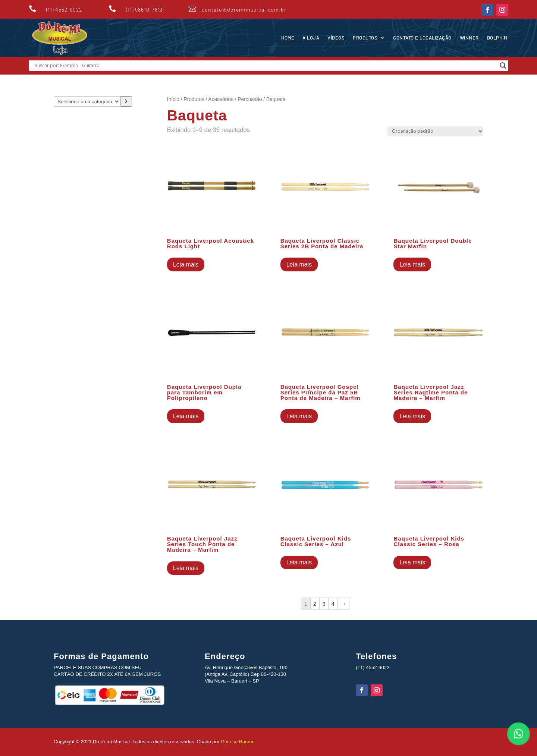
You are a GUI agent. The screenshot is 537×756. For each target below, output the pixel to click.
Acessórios (221, 99)
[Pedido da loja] (435, 131)
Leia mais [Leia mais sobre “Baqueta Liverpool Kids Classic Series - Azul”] (299, 562)
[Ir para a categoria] (126, 101)
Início (173, 99)
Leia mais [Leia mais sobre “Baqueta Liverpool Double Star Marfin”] (412, 264)
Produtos (365, 38)
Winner (469, 38)
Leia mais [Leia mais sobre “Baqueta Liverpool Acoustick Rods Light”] (186, 264)
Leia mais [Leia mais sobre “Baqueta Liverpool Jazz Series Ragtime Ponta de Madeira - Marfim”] (412, 416)
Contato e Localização (422, 38)
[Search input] (265, 66)
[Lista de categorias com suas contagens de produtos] (87, 101)
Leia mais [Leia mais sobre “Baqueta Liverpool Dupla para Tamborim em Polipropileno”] (186, 416)
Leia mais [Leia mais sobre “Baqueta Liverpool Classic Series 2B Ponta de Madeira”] (299, 264)
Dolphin (497, 38)
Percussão (250, 99)
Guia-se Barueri (237, 742)
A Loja (311, 38)
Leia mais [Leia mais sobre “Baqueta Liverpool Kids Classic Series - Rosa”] (412, 562)
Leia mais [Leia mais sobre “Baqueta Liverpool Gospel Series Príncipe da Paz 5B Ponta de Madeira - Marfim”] (299, 416)
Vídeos (336, 38)
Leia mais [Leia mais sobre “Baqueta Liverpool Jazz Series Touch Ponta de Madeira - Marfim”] (186, 568)
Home (288, 38)
